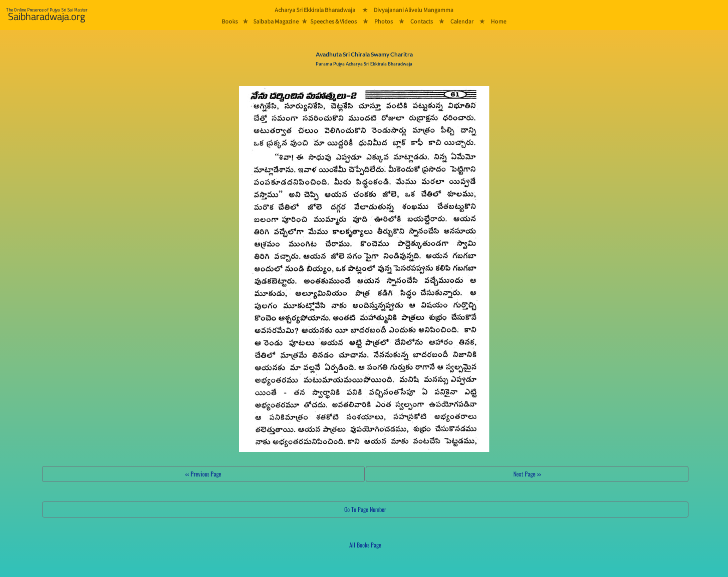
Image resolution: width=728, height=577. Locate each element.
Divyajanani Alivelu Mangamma (414, 10)
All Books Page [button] (365, 545)
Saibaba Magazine (276, 21)
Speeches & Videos (333, 21)
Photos (384, 21)
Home (499, 21)
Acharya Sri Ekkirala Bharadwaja (315, 10)
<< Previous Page (203, 474)
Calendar (462, 21)
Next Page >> (527, 474)
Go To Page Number (365, 509)
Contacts (422, 21)
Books (230, 21)
